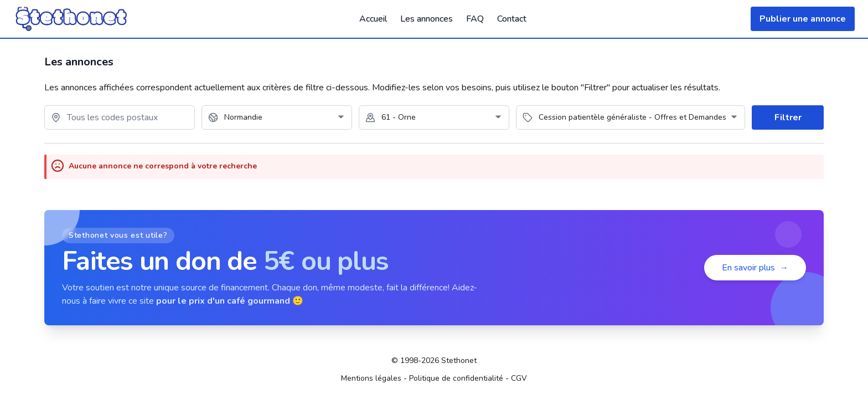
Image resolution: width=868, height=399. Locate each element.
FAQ (475, 19)
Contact (512, 19)
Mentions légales (371, 378)
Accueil (373, 19)
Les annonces (427, 19)
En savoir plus (755, 268)
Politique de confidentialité (456, 378)
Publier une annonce (803, 19)
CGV (519, 378)
